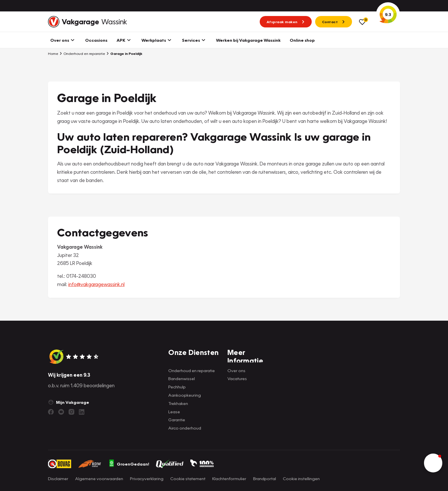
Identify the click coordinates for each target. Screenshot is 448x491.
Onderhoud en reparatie (82, 53)
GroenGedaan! (129, 464)
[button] (433, 463)
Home (53, 53)
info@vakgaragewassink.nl (96, 284)
